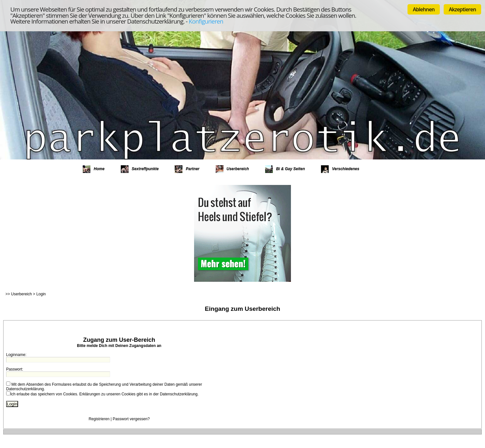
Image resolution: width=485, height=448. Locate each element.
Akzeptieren (462, 9)
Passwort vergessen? (131, 419)
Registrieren (99, 419)
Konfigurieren (206, 21)
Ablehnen (424, 9)
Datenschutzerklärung (25, 389)
